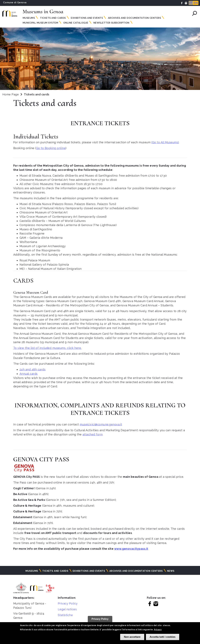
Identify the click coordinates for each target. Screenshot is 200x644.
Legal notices (67, 609)
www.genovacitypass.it (131, 549)
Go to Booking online (51, 148)
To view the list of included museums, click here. (47, 348)
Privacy (158, 630)
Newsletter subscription (111, 23)
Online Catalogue (76, 23)
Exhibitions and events (87, 18)
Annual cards (29, 374)
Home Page (11, 94)
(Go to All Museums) (165, 142)
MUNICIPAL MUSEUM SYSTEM (40, 23)
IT (191, 3)
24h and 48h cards (32, 369)
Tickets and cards (55, 571)
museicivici (87, 424)
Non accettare (132, 637)
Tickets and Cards (53, 18)
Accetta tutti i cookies (163, 637)
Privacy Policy (68, 603)
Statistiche (65, 615)
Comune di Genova (15, 2)
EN (196, 3)
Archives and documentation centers (134, 18)
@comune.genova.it (108, 424)
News (171, 571)
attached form (93, 434)
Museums (29, 18)
